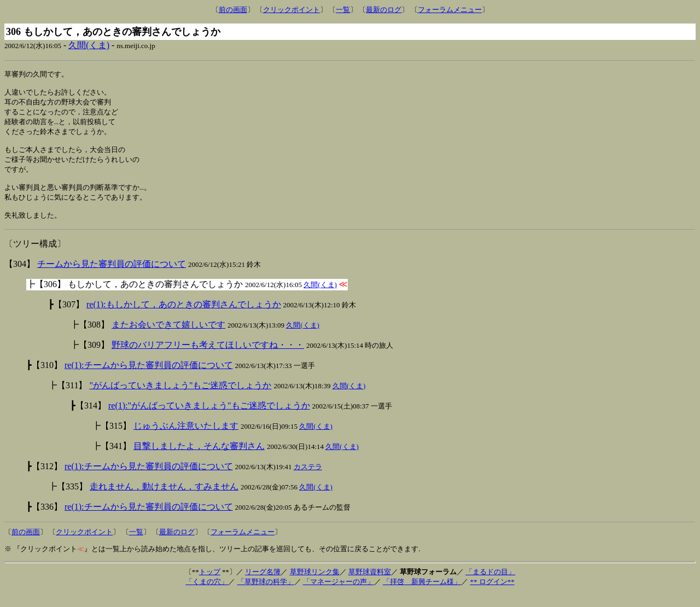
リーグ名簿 (263, 585)
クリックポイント (291, 10)
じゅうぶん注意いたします (186, 439)
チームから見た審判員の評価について (112, 277)
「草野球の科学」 (266, 595)
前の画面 (233, 10)
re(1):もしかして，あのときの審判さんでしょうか (184, 317)
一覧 (343, 10)
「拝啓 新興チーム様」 (422, 595)
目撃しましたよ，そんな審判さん (199, 459)
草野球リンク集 (315, 585)
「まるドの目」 (490, 585)
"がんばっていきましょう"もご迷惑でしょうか (180, 398)
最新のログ (384, 10)
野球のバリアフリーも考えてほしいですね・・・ (208, 358)
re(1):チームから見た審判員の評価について (149, 378)
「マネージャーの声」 (339, 595)
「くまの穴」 (207, 595)
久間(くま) (89, 45)
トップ (210, 585)
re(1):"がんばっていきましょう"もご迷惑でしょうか (209, 419)
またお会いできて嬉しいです (168, 338)
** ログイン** (492, 595)
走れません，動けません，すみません (164, 500)
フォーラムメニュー (450, 10)
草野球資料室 (370, 585)
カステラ (308, 480)
